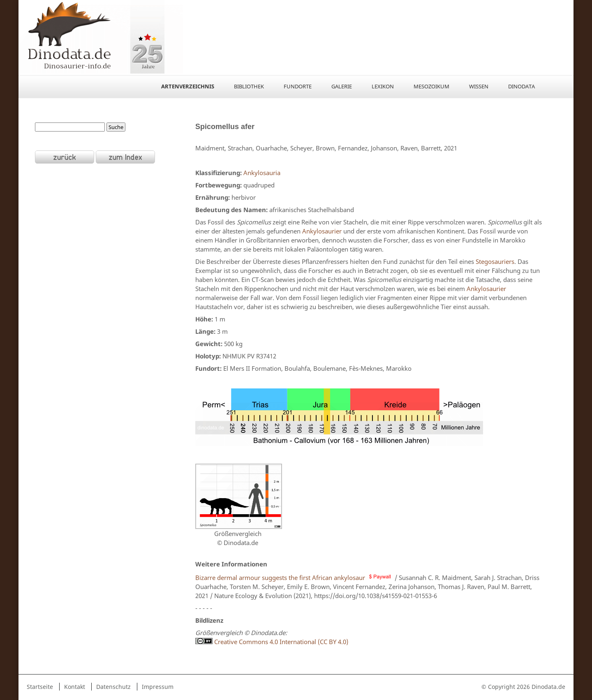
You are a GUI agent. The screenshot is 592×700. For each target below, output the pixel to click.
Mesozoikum (431, 86)
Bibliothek (249, 86)
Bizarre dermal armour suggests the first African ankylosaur (294, 578)
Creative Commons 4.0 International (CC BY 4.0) (280, 642)
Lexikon (383, 86)
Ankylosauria (261, 173)
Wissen (479, 86)
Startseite (40, 687)
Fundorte (298, 86)
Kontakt (75, 687)
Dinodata (521, 86)
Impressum (158, 687)
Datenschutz (113, 687)
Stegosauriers (495, 261)
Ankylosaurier (322, 231)
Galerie (342, 86)
